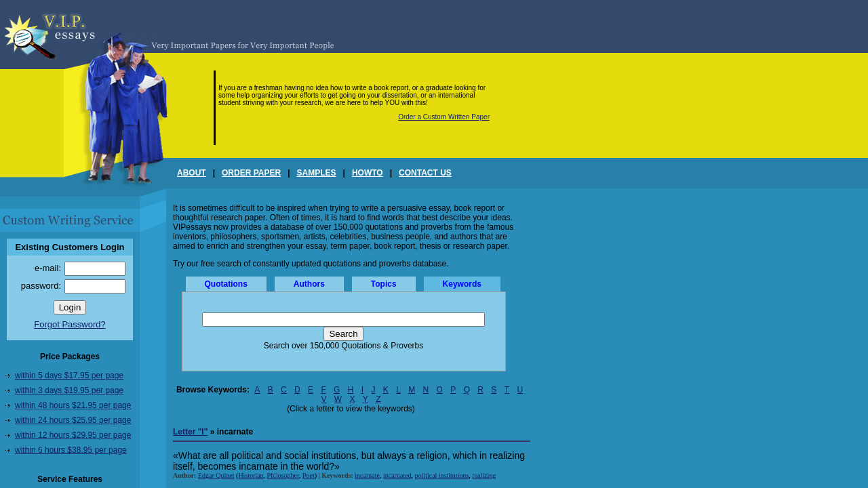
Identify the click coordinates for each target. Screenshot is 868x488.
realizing (484, 475)
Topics (384, 284)
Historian (251, 475)
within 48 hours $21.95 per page (73, 405)
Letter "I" (190, 432)
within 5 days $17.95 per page (69, 375)
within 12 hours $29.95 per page (73, 435)
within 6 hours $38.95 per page (71, 450)
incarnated (397, 475)
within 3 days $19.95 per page (69, 390)
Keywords (462, 284)
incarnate (367, 475)
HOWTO (368, 173)
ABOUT (192, 173)
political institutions (442, 475)
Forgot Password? (70, 324)
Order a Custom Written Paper (444, 117)
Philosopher (283, 475)
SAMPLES (317, 173)
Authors (309, 284)
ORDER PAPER (251, 173)
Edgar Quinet (216, 475)
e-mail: (48, 268)
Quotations (226, 284)
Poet (309, 475)
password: (41, 286)
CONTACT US (425, 173)
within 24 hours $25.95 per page (73, 420)
